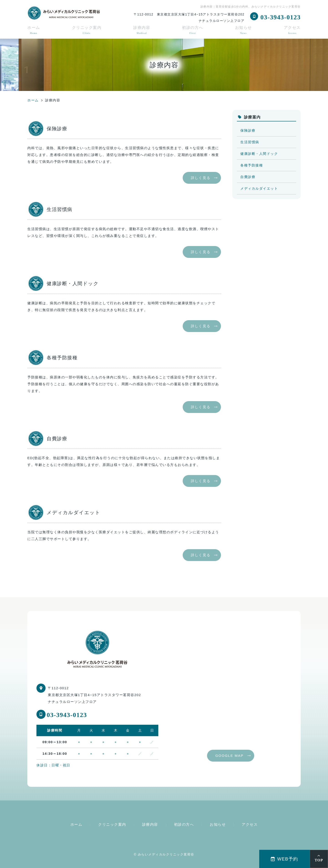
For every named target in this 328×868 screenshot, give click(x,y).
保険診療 (248, 130)
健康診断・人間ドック (259, 154)
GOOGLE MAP (229, 756)
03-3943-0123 (67, 715)
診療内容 (142, 30)
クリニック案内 (87, 30)
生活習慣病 (250, 142)
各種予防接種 (252, 165)
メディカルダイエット (259, 188)
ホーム (34, 30)
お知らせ (243, 30)
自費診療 (248, 177)
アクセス (292, 30)
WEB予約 (284, 859)
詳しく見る (201, 178)
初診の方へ (193, 30)
